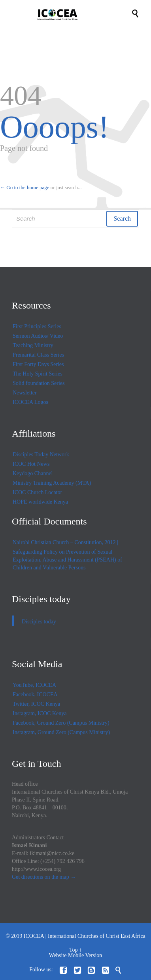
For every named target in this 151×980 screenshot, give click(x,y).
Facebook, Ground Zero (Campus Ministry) (61, 723)
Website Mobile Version (76, 955)
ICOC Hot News (31, 464)
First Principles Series (37, 326)
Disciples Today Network (41, 455)
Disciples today (41, 599)
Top (74, 950)
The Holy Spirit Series (38, 374)
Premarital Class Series (38, 355)
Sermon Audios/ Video (38, 336)
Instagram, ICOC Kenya (40, 713)
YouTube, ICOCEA (34, 685)
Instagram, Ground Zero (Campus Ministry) (61, 732)
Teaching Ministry (33, 345)
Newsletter (25, 393)
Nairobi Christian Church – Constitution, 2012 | (65, 542)
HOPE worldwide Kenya (40, 502)
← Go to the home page (25, 187)
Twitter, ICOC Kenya (36, 704)
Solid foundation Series (39, 383)
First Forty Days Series (38, 364)
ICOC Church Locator (37, 492)
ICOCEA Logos (30, 402)
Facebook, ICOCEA (35, 695)
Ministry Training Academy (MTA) (52, 483)
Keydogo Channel (33, 473)
